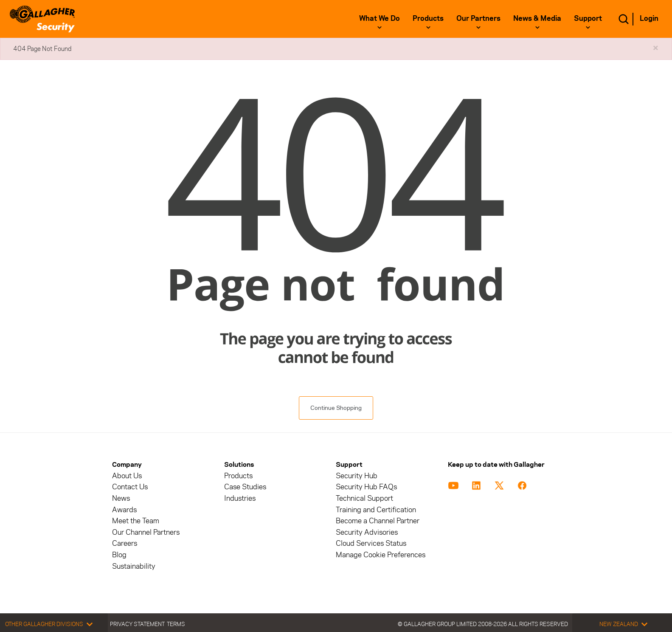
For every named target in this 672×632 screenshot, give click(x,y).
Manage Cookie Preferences (381, 555)
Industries (240, 498)
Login (649, 18)
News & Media (537, 18)
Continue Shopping (336, 408)
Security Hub (357, 476)
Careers (125, 543)
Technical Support (364, 498)
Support (588, 18)
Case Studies (245, 487)
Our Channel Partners (146, 532)
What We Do (380, 18)
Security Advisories (367, 532)
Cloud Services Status (371, 543)
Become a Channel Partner (378, 521)
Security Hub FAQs (366, 487)
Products (428, 18)
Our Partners (478, 18)
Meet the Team (136, 521)
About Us (127, 476)
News (121, 498)
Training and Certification (376, 510)
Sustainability (134, 566)
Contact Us (130, 487)
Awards (124, 510)
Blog (119, 555)
